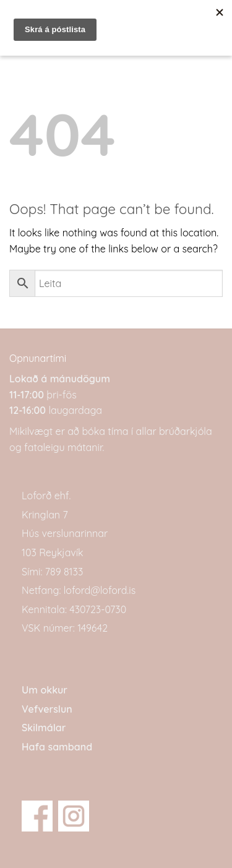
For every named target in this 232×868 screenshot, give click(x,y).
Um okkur (45, 690)
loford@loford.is (100, 590)
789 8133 (64, 572)
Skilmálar (44, 728)
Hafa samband (57, 747)
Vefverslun (47, 709)
